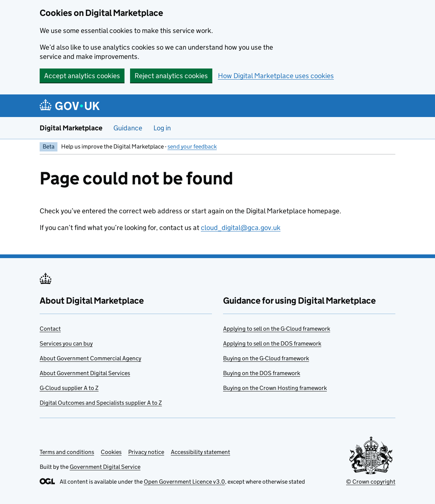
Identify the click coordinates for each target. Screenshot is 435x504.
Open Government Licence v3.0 (184, 482)
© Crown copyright (371, 482)
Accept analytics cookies (82, 76)
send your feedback (192, 146)
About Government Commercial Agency (90, 358)
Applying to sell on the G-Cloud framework (277, 329)
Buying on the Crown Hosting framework (275, 388)
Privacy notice (146, 452)
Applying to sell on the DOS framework (272, 343)
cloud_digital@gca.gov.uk (241, 228)
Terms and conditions (67, 452)
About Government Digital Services (85, 373)
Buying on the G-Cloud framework (266, 358)
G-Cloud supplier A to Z (69, 388)
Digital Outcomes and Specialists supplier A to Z (101, 403)
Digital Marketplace (71, 128)
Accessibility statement (200, 452)
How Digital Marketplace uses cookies (276, 76)
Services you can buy (66, 343)
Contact (50, 329)
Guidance (128, 128)
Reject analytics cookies (171, 76)
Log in (162, 128)
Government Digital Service (105, 467)
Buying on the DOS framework (262, 373)
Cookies (111, 452)
